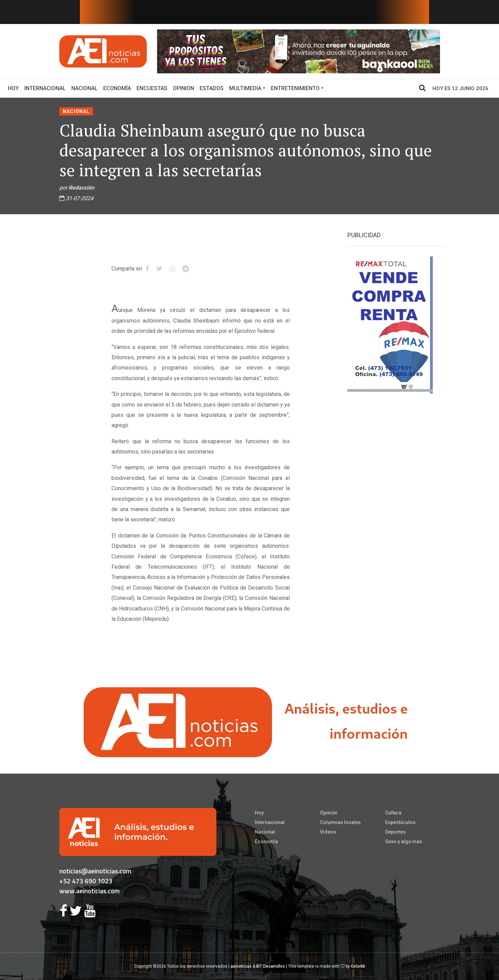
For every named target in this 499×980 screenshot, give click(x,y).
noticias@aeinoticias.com (95, 871)
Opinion (183, 88)
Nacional (85, 88)
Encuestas (152, 88)
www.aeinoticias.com (90, 891)
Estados (212, 88)
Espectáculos (400, 822)
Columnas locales (340, 822)
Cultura (393, 813)
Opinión (329, 813)
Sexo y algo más (404, 842)
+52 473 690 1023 (86, 881)
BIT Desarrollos (271, 966)
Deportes (395, 832)
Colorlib (358, 966)
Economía (117, 88)
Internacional (45, 88)
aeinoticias (241, 966)
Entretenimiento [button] (295, 88)
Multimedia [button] (245, 88)
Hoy (15, 88)
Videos (328, 832)
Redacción (81, 188)
